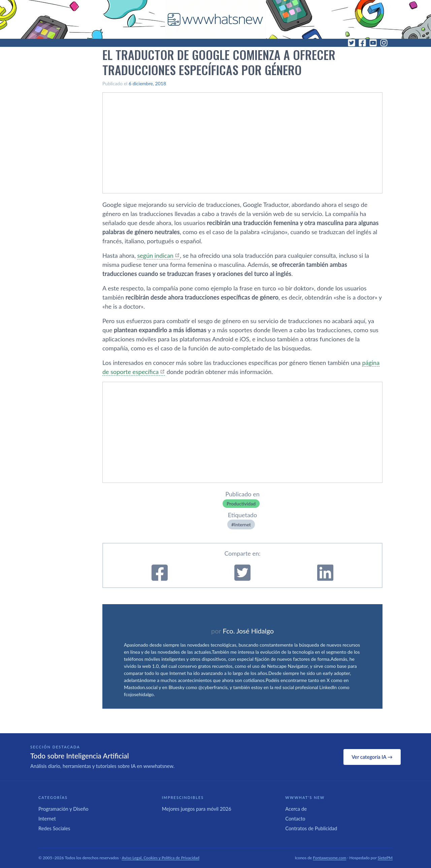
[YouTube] (373, 43)
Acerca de (296, 809)
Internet (242, 524)
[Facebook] (362, 43)
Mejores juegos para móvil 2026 (197, 809)
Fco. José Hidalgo (248, 631)
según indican (155, 255)
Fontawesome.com (329, 858)
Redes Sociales (54, 828)
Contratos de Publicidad (311, 828)
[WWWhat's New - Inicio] (215, 19)
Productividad (241, 504)
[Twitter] (352, 43)
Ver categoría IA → (372, 757)
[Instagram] (384, 43)
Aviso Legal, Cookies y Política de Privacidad (161, 858)
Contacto (295, 818)
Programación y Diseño (63, 809)
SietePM (385, 858)
